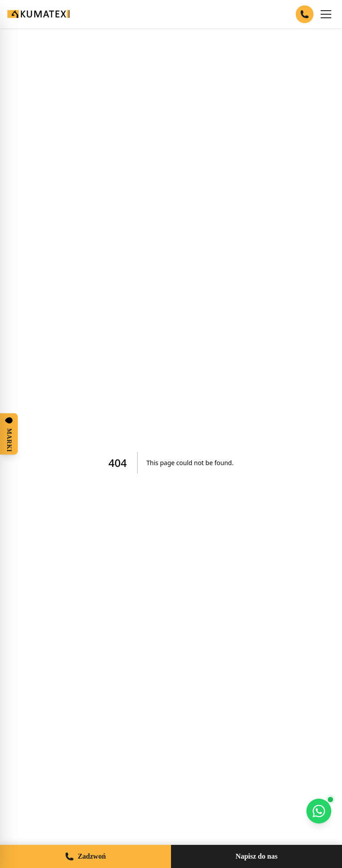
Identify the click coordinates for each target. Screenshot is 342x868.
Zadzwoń (85, 856)
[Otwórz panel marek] (9, 434)
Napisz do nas (256, 856)
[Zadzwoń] (305, 14)
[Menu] (326, 14)
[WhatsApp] (319, 811)
